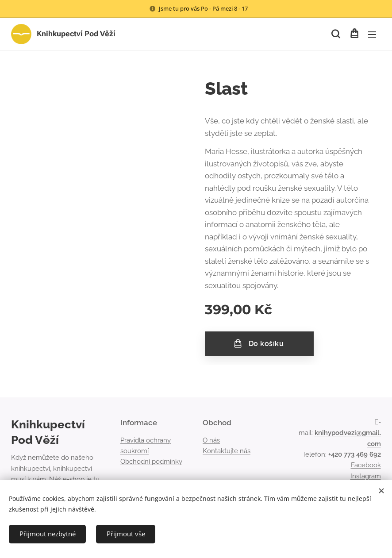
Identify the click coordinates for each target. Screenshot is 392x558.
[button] (336, 34)
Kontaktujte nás (227, 451)
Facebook (366, 465)
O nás (211, 440)
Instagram (366, 476)
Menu (372, 35)
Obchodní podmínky (151, 462)
